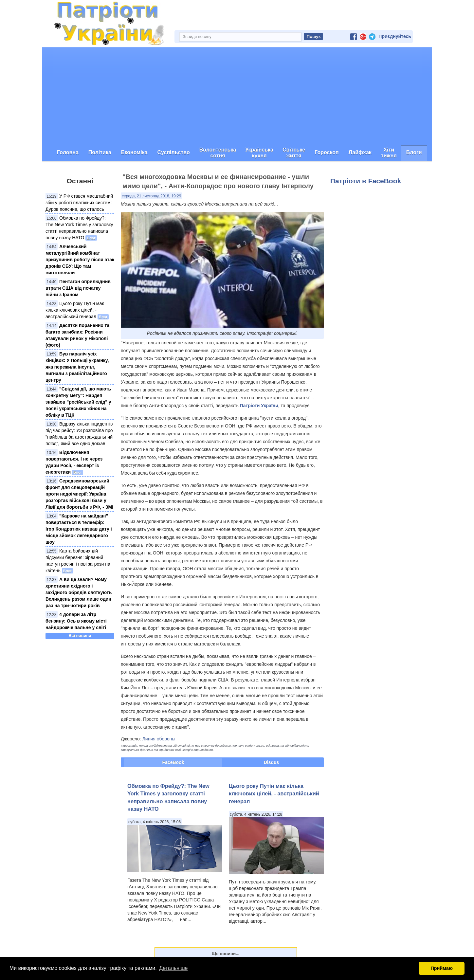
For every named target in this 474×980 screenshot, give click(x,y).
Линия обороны (159, 739)
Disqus (272, 762)
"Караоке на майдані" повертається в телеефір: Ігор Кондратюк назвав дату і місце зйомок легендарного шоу (79, 529)
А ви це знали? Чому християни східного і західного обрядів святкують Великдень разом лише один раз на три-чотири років (79, 592)
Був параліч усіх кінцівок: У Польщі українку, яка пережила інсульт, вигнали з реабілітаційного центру (77, 367)
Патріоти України (259, 406)
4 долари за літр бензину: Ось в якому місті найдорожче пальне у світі (76, 621)
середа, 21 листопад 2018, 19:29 (151, 196)
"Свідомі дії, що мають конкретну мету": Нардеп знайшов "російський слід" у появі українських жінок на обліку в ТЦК (78, 402)
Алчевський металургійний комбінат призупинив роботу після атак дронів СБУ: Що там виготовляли (80, 260)
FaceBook (173, 762)
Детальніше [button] (173, 968)
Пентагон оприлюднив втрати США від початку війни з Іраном (78, 288)
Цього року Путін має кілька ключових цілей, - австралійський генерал (75, 310)
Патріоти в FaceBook (366, 181)
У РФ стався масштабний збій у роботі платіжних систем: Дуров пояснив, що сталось (79, 203)
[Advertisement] (237, 96)
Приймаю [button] (442, 968)
